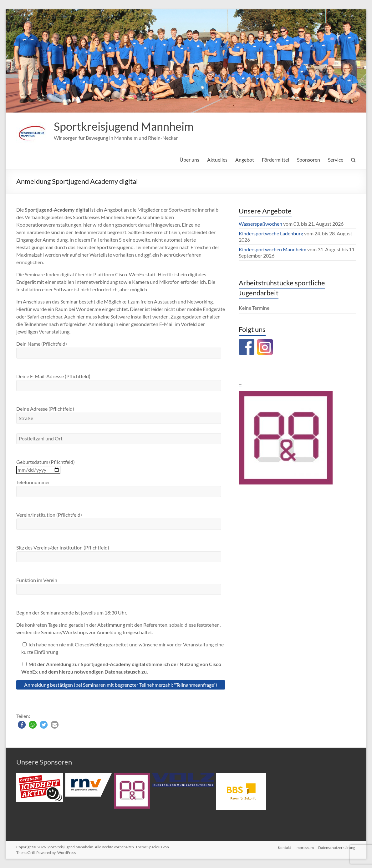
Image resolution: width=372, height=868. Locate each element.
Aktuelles (217, 160)
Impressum (305, 847)
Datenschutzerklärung (337, 847)
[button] (22, 725)
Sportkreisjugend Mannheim (124, 126)
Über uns (189, 160)
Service (336, 160)
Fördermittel (275, 160)
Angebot (245, 160)
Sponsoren (308, 160)
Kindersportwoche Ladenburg (271, 233)
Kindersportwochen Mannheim (273, 249)
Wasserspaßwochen (260, 224)
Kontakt (284, 847)
